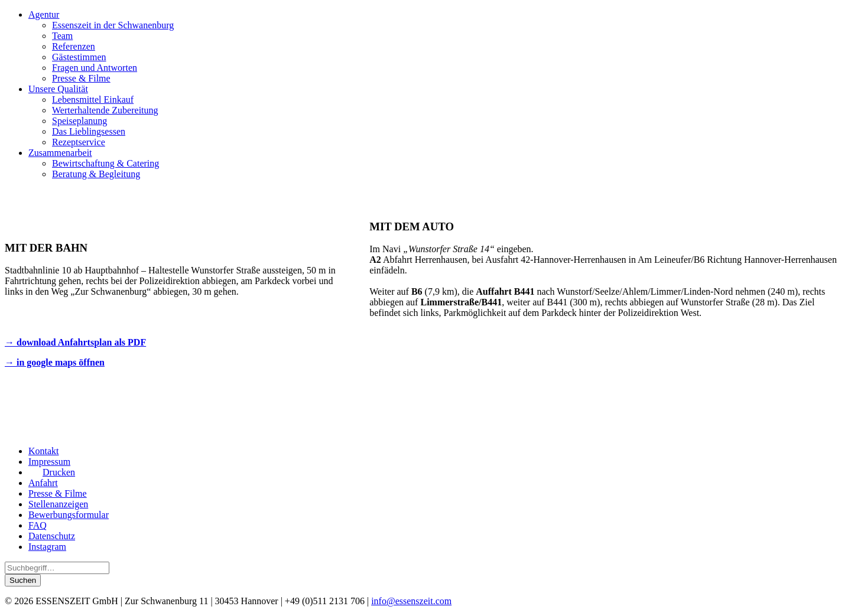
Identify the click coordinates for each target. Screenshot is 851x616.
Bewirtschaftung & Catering (105, 163)
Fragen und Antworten (95, 68)
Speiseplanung (79, 121)
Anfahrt (43, 483)
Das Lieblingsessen (89, 131)
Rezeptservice (79, 142)
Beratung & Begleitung (96, 174)
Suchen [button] (23, 580)
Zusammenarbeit (60, 153)
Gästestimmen (79, 57)
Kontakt (44, 451)
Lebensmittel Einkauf (93, 100)
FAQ (38, 525)
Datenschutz (52, 536)
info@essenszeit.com (411, 601)
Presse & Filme (81, 78)
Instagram (47, 547)
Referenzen (74, 46)
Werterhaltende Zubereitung (105, 110)
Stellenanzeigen (58, 504)
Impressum (49, 462)
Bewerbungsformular (69, 515)
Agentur (44, 14)
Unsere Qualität (58, 89)
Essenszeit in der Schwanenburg (113, 25)
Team (62, 36)
